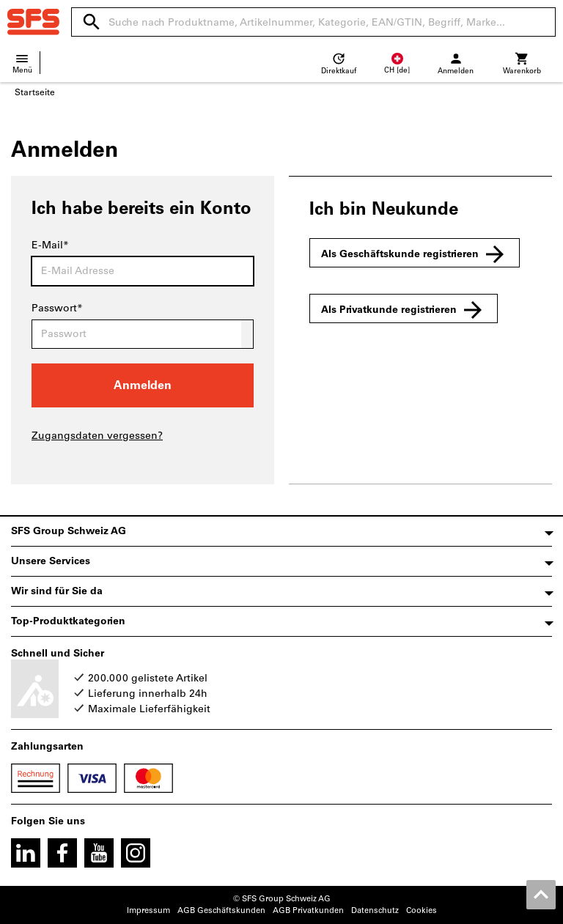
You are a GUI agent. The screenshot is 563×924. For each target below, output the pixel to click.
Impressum (148, 910)
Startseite (35, 92)
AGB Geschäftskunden (221, 910)
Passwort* (57, 308)
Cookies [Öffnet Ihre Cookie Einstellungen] (422, 910)
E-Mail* (50, 245)
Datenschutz (375, 910)
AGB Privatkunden (308, 910)
